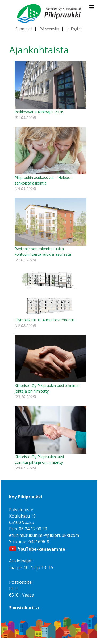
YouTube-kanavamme (41, 549)
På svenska (49, 29)
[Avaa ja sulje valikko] (92, 7)
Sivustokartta (24, 608)
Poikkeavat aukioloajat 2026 (39, 112)
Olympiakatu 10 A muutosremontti (44, 320)
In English (75, 29)
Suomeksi (24, 29)
